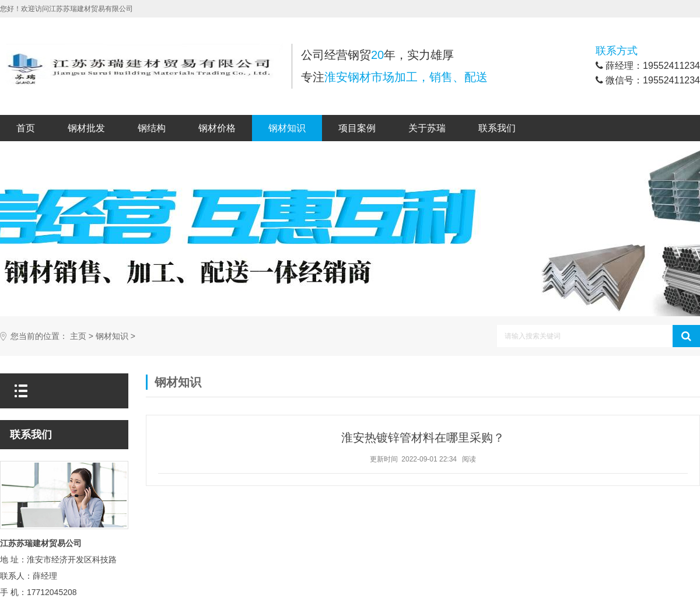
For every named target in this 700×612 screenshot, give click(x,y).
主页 (78, 336)
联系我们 (497, 128)
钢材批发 (86, 128)
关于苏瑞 (427, 128)
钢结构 (152, 128)
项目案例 (357, 128)
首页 (26, 128)
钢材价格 (217, 128)
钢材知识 (287, 128)
